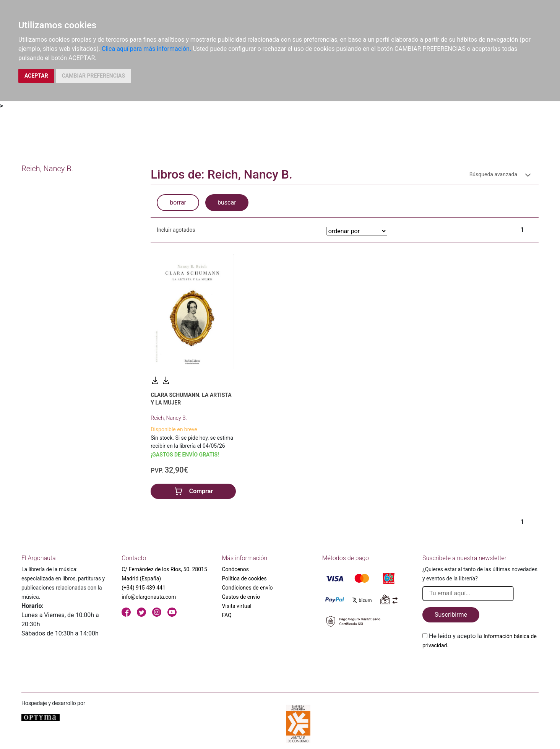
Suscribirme (451, 615)
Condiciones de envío (248, 588)
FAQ (227, 615)
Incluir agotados (176, 230)
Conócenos (236, 569)
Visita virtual (237, 606)
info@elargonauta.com (149, 597)
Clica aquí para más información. (146, 49)
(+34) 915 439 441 (144, 588)
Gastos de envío (241, 597)
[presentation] (480, 668)
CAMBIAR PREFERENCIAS (93, 76)
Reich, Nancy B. (169, 418)
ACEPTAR (36, 76)
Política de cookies (244, 578)
